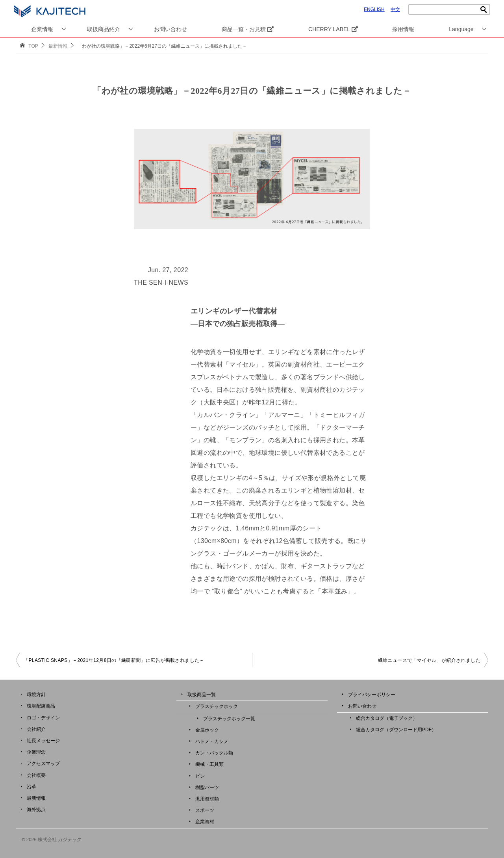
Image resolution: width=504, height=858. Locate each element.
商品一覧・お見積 (248, 29)
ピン (200, 776)
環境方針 (36, 695)
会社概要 (36, 775)
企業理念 (36, 752)
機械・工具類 (209, 764)
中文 (395, 9)
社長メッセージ (43, 741)
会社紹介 (36, 729)
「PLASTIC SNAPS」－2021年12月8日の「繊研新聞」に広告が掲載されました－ (114, 660)
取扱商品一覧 (202, 695)
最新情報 (36, 798)
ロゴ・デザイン (43, 718)
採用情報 (403, 29)
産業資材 (205, 822)
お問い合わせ (170, 29)
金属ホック (207, 730)
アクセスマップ (43, 763)
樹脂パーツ (207, 788)
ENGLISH (374, 9)
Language (461, 29)
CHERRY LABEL (333, 29)
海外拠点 (36, 810)
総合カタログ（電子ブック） (387, 718)
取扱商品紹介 (104, 29)
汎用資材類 (207, 799)
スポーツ (205, 810)
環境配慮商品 (41, 706)
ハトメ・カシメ (212, 741)
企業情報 (42, 29)
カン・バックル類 (214, 753)
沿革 (31, 787)
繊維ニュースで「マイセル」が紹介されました (429, 660)
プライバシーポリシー (372, 695)
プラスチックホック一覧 (229, 719)
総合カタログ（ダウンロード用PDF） (396, 730)
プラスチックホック (217, 706)
